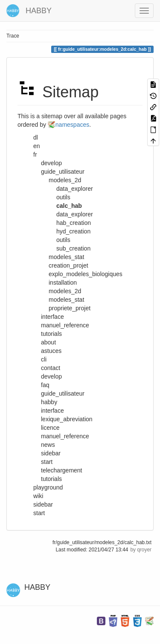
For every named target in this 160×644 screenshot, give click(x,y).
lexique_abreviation (67, 419)
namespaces (72, 125)
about (48, 342)
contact (51, 368)
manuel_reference (65, 436)
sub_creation (73, 248)
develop (51, 376)
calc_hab (69, 206)
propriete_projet (70, 308)
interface (52, 411)
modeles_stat (66, 300)
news (48, 445)
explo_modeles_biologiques (86, 274)
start (47, 462)
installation (63, 283)
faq (45, 385)
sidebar (51, 453)
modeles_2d (65, 291)
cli (44, 359)
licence (50, 428)
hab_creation (74, 223)
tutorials (51, 479)
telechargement (62, 470)
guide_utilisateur (63, 393)
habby (49, 402)
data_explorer (75, 214)
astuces (51, 351)
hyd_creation (73, 231)
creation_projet (68, 265)
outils (63, 240)
